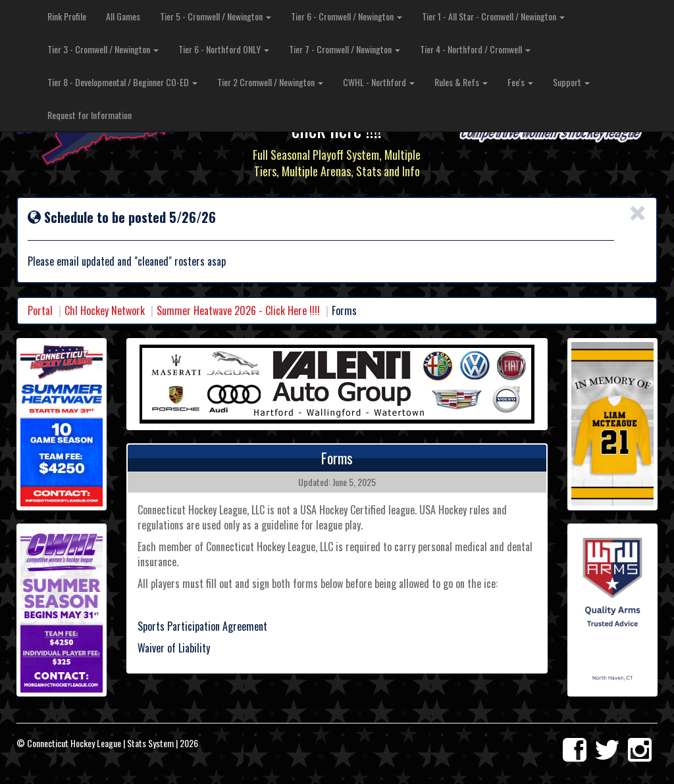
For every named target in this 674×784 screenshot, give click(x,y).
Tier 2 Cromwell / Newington (270, 82)
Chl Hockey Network (105, 310)
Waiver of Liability (174, 648)
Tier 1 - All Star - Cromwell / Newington (493, 16)
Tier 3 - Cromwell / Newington (103, 49)
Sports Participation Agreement (202, 626)
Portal (40, 310)
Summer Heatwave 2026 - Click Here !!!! (238, 310)
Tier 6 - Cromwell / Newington (347, 16)
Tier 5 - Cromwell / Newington (216, 16)
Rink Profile (67, 16)
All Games (123, 16)
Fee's (520, 82)
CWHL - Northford (379, 82)
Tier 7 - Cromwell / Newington (345, 49)
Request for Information (90, 115)
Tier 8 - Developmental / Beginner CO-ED (122, 82)
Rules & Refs (461, 82)
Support (571, 82)
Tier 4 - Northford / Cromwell (475, 49)
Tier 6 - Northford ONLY (224, 49)
